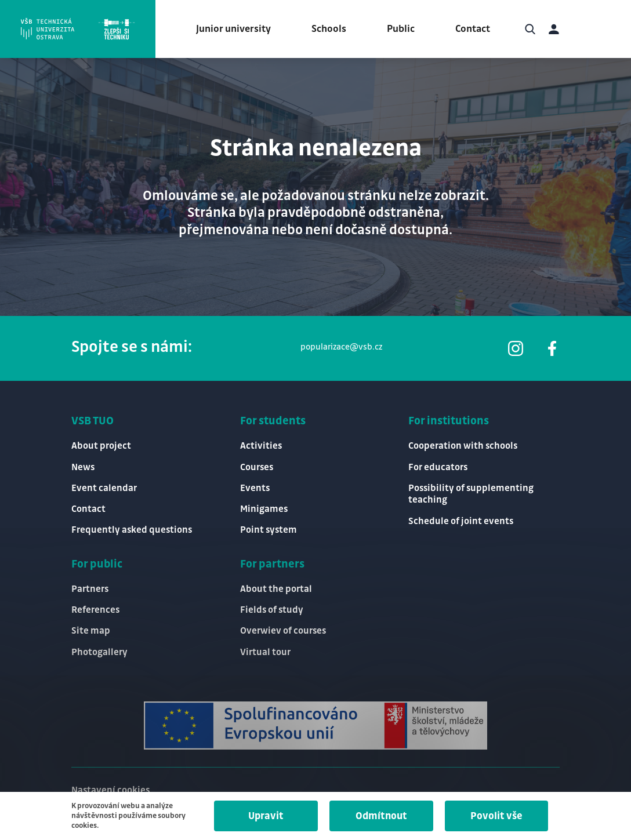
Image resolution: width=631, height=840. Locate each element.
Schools (329, 29)
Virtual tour (265, 652)
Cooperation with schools (463, 446)
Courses (257, 468)
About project (101, 446)
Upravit (266, 816)
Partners (90, 589)
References (95, 610)
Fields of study (272, 610)
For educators (438, 468)
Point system (269, 530)
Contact (473, 29)
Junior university (233, 29)
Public (401, 29)
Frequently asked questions (132, 530)
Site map (91, 631)
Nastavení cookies (110, 790)
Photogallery (99, 652)
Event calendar (104, 488)
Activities (261, 446)
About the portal (276, 589)
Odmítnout (381, 816)
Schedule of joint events (461, 521)
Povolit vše (496, 816)
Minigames (264, 509)
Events (255, 488)
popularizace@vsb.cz (341, 347)
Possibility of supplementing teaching (471, 494)
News (83, 468)
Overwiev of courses (283, 631)
